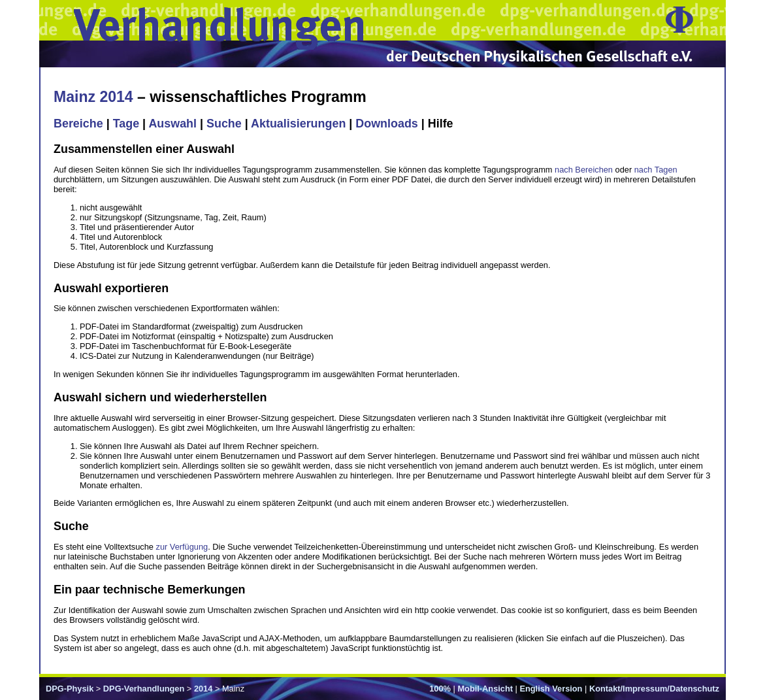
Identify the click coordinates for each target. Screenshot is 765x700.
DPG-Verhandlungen (144, 689)
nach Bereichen (584, 170)
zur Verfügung (182, 547)
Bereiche (78, 124)
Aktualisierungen (298, 124)
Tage (126, 124)
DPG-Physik (70, 689)
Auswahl (172, 124)
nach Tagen (656, 170)
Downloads (387, 124)
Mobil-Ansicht (485, 689)
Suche (224, 124)
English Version (551, 689)
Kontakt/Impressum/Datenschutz (654, 689)
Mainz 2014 (93, 97)
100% (440, 689)
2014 (203, 689)
